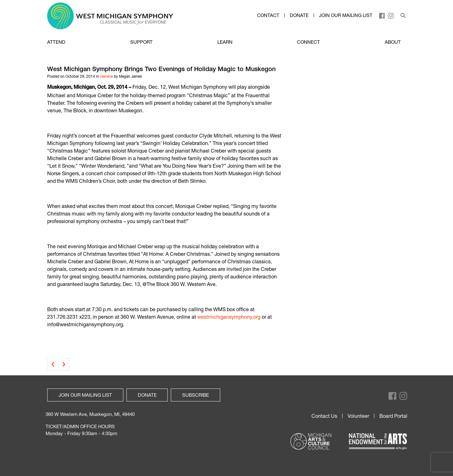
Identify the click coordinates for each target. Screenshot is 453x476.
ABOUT (393, 42)
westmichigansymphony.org (229, 317)
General (106, 76)
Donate (299, 15)
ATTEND (56, 42)
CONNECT (308, 42)
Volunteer (358, 416)
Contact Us (324, 416)
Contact (268, 15)
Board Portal (393, 416)
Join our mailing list (346, 15)
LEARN (225, 42)
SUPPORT (141, 42)
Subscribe (196, 395)
